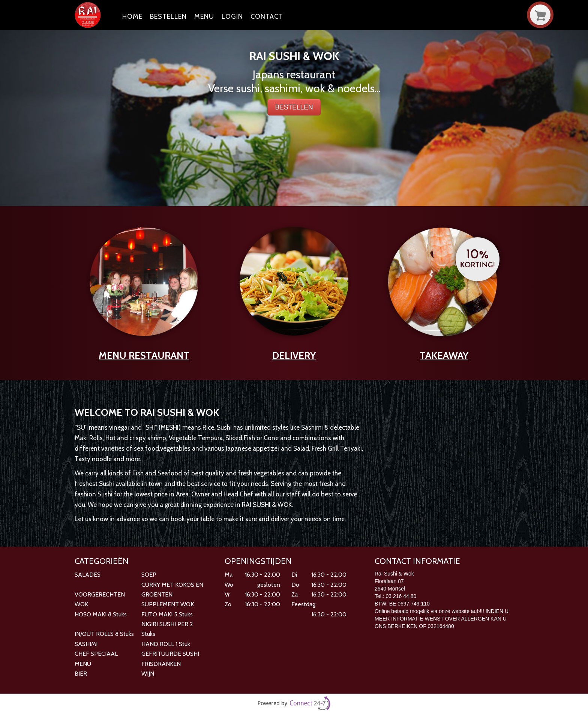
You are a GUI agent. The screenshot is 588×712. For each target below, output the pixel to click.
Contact (267, 16)
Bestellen (168, 16)
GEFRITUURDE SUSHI (170, 654)
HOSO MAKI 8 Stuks (101, 614)
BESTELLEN (294, 107)
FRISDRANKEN (161, 664)
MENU (83, 664)
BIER (81, 674)
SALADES (88, 575)
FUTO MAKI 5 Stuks (167, 614)
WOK (81, 604)
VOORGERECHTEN (100, 594)
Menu (204, 16)
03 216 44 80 (401, 596)
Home (132, 16)
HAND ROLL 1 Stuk (166, 644)
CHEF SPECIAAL (96, 654)
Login (232, 16)
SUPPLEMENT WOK (168, 604)
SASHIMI (86, 644)
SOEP (149, 575)
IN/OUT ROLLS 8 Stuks (104, 634)
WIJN (148, 674)
